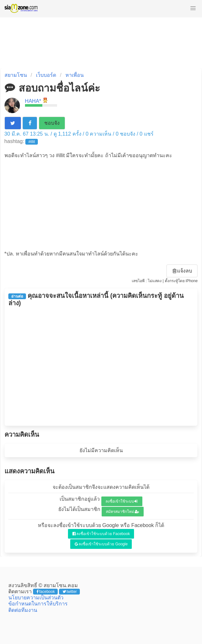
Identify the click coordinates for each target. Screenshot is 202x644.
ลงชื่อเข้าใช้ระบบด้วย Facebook (101, 534)
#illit (32, 142)
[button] (193, 8)
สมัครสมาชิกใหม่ (122, 512)
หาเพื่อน (75, 75)
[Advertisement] (101, 204)
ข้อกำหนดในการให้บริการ (38, 604)
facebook (46, 592)
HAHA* (33, 101)
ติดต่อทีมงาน (23, 610)
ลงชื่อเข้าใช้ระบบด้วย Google (101, 544)
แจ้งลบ (182, 271)
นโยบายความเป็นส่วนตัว (36, 598)
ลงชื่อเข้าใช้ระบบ (122, 501)
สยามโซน (16, 75)
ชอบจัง (52, 123)
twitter (70, 592)
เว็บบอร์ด (46, 75)
